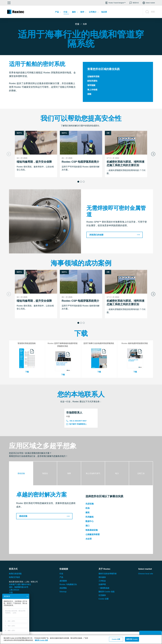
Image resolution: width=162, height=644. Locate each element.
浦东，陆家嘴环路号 (19, 588)
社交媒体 (102, 596)
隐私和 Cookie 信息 (107, 592)
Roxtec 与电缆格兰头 (68, 585)
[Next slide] (153, 154)
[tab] (21, 474)
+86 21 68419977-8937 (77, 421)
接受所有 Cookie (132, 639)
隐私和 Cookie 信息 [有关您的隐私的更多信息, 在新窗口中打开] (41, 640)
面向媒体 (102, 578)
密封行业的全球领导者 (108, 574)
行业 (77, 24)
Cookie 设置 (104, 599)
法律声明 (102, 585)
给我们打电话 (14, 578)
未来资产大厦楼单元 (20, 585)
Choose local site (146, 574)
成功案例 (63, 581)
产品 (61, 578)
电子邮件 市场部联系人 (77, 425)
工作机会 (102, 581)
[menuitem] (58, 12)
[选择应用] (9, 3)
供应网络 (63, 589)
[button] (115, 3)
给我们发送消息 (15, 574)
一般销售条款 (104, 589)
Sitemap (63, 592)
